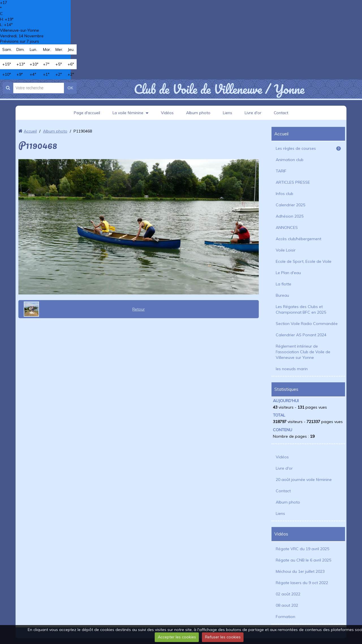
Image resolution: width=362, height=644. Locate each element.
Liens (228, 113)
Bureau (282, 295)
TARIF (281, 171)
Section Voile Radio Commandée (307, 324)
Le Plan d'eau (288, 273)
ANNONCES (287, 227)
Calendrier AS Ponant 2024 (301, 335)
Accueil (30, 131)
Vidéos (167, 113)
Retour (139, 309)
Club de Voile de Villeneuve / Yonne (219, 89)
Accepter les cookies (177, 637)
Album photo (199, 113)
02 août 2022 (288, 594)
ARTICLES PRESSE (293, 182)
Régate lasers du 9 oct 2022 (302, 583)
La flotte (284, 284)
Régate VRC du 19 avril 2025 (302, 549)
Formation (285, 617)
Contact (282, 113)
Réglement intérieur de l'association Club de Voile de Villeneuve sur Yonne (303, 352)
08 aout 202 (287, 605)
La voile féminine (128, 113)
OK (70, 88)
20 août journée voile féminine (304, 480)
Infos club (285, 194)
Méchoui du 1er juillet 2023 (300, 571)
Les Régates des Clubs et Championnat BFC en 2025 (301, 309)
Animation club (290, 160)
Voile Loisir (286, 250)
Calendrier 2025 (290, 205)
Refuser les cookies (223, 637)
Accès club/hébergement (299, 239)
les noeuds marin (292, 369)
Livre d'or (253, 113)
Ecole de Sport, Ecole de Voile (304, 261)
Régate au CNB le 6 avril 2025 (303, 560)
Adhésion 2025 (290, 216)
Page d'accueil (86, 113)
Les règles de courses (308, 148)
